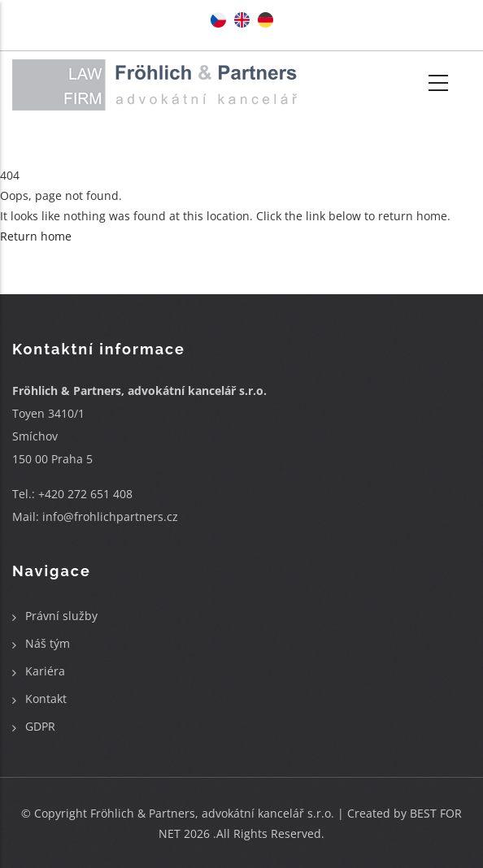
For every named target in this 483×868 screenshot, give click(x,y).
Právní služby (61, 616)
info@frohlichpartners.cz (110, 516)
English (242, 20)
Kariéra (45, 671)
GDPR (40, 726)
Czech (218, 20)
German (265, 20)
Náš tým (48, 643)
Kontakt (46, 699)
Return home (36, 236)
